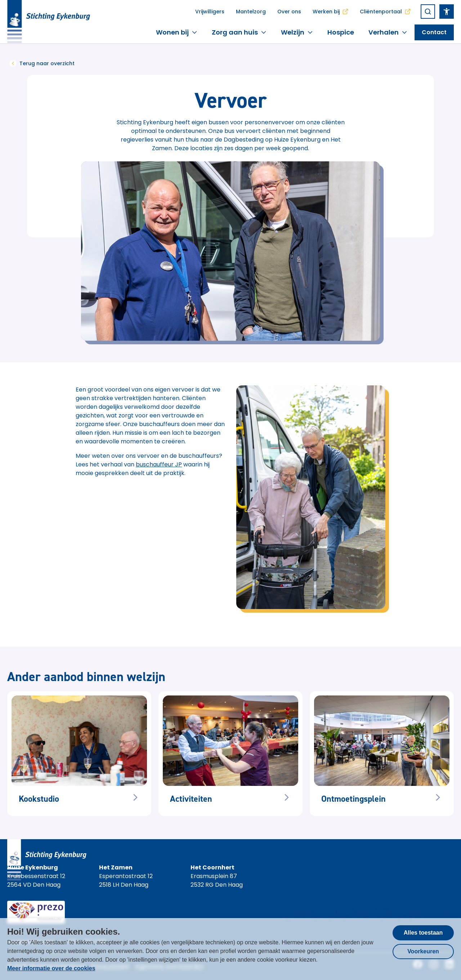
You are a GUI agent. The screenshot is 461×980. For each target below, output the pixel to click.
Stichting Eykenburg (311, 910)
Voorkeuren (423, 951)
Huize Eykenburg (33, 867)
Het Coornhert (212, 867)
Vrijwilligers (210, 12)
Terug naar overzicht (42, 63)
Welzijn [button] (297, 32)
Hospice (341, 32)
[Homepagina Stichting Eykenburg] (49, 22)
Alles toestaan (423, 933)
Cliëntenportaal (385, 12)
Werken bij (330, 12)
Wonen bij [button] (177, 32)
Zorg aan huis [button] (239, 32)
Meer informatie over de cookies (51, 968)
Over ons (289, 12)
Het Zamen (116, 867)
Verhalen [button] (388, 32)
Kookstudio (39, 799)
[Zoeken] (428, 12)
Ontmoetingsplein (353, 799)
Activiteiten (191, 799)
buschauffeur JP (159, 464)
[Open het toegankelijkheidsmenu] (447, 12)
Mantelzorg (251, 12)
